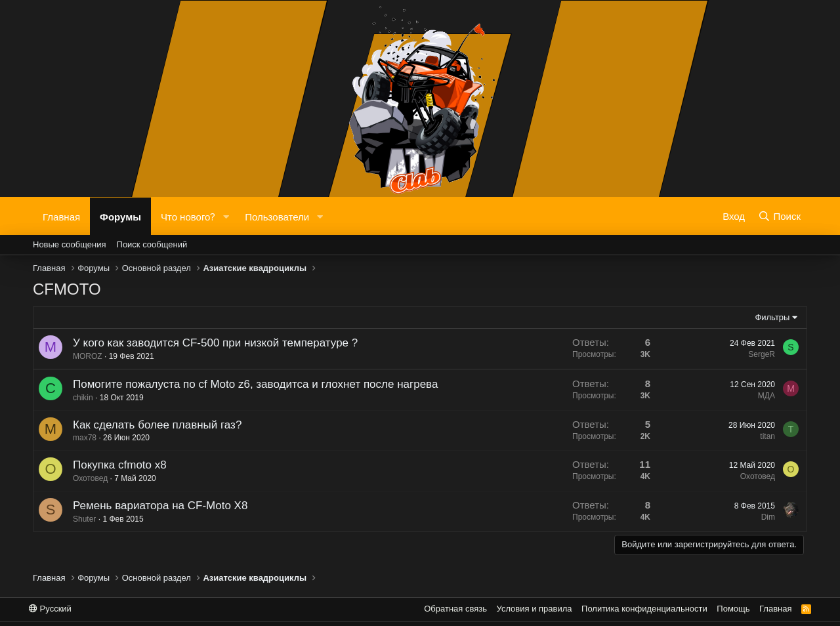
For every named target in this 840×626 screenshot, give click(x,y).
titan (764, 436)
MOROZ (88, 356)
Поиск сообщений (152, 244)
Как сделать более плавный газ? (153, 425)
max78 (81, 438)
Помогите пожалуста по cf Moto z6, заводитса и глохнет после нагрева (255, 384)
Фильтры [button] (772, 317)
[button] (226, 216)
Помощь (733, 609)
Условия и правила (535, 609)
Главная (61, 216)
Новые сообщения (70, 244)
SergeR (762, 354)
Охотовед (86, 478)
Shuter (80, 519)
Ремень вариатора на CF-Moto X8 (156, 506)
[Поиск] (779, 216)
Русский (50, 609)
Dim (764, 517)
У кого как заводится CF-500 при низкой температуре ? (215, 343)
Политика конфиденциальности (644, 609)
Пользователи (277, 216)
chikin (83, 398)
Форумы (120, 216)
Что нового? (188, 216)
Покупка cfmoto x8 (116, 465)
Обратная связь (455, 609)
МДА (766, 396)
